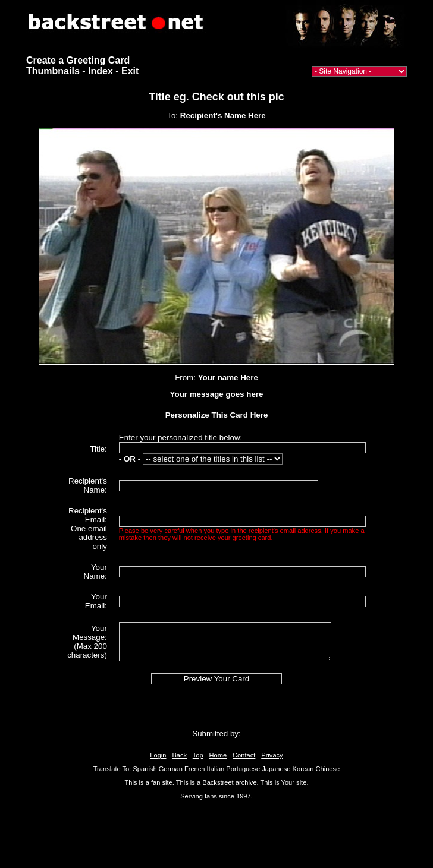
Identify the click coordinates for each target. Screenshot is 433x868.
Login (158, 755)
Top (198, 755)
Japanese (276, 769)
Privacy (272, 755)
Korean (303, 769)
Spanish (145, 769)
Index (101, 71)
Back (179, 755)
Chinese (327, 769)
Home (218, 755)
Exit (130, 71)
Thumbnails (53, 71)
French (195, 769)
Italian (216, 769)
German (171, 769)
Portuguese (243, 769)
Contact (244, 755)
